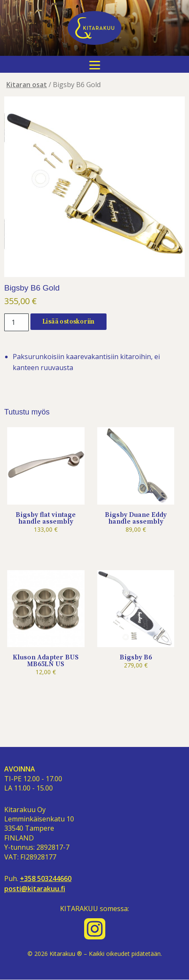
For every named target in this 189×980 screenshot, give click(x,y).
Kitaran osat (27, 85)
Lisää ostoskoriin (68, 322)
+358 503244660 (46, 879)
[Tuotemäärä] (16, 322)
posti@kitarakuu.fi (35, 889)
